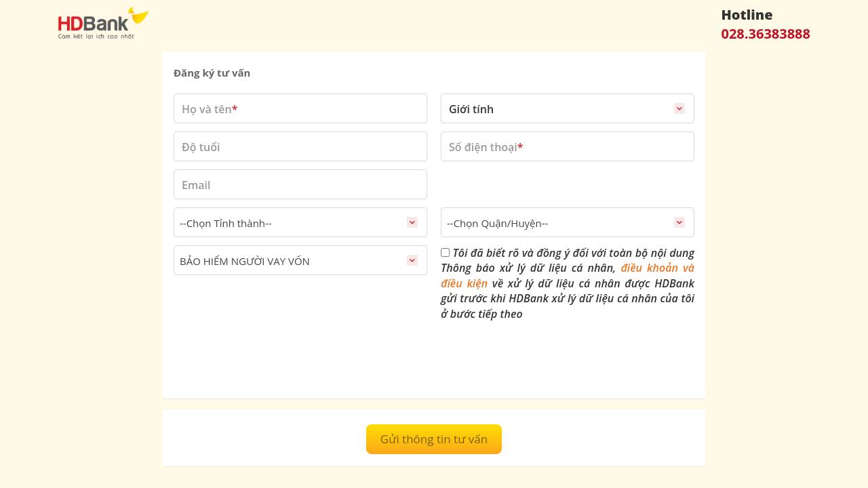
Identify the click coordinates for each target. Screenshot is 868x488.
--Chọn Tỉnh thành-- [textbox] (226, 223)
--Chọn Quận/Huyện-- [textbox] (497, 223)
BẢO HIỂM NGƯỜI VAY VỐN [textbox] (245, 261)
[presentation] (277, 361)
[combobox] (300, 222)
